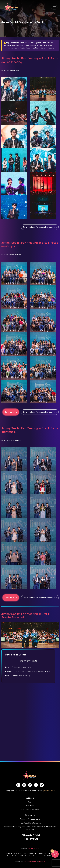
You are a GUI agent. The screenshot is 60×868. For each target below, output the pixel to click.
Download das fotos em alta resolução (40, 227)
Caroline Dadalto (30, 861)
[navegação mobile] (54, 7)
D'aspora (41, 861)
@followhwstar (49, 790)
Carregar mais (11, 412)
